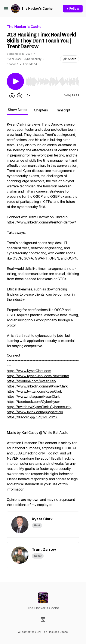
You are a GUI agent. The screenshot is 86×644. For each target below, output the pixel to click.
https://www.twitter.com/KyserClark (34, 391)
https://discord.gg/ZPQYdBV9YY (32, 417)
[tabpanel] (43, 317)
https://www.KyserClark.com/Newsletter (38, 376)
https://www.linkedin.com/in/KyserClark (37, 386)
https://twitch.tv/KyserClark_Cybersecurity (39, 407)
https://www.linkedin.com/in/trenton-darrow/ (41, 222)
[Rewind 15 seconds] (12, 96)
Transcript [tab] (62, 110)
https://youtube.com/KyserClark (32, 381)
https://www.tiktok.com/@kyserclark (35, 412)
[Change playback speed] (29, 96)
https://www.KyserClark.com (29, 371)
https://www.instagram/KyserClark (33, 396)
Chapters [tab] (41, 110)
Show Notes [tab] (17, 110)
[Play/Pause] (15, 81)
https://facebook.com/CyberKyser (33, 402)
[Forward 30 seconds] (20, 96)
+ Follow (73, 8)
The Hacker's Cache (37, 8)
